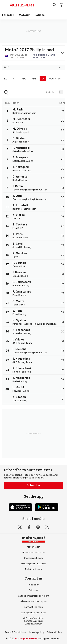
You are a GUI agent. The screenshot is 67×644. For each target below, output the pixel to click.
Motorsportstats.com (33, 563)
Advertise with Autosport (33, 601)
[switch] (54, 92)
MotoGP (24, 15)
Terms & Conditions (16, 632)
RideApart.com (33, 569)
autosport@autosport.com (34, 596)
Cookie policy (37, 632)
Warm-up (55, 79)
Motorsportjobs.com (34, 552)
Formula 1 (8, 15)
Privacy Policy (55, 632)
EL (6, 79)
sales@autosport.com (33, 612)
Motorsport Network (27, 638)
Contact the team (33, 607)
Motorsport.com (33, 558)
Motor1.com (33, 547)
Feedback (33, 585)
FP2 (24, 79)
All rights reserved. (50, 638)
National (40, 15)
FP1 (14, 79)
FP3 (34, 79)
